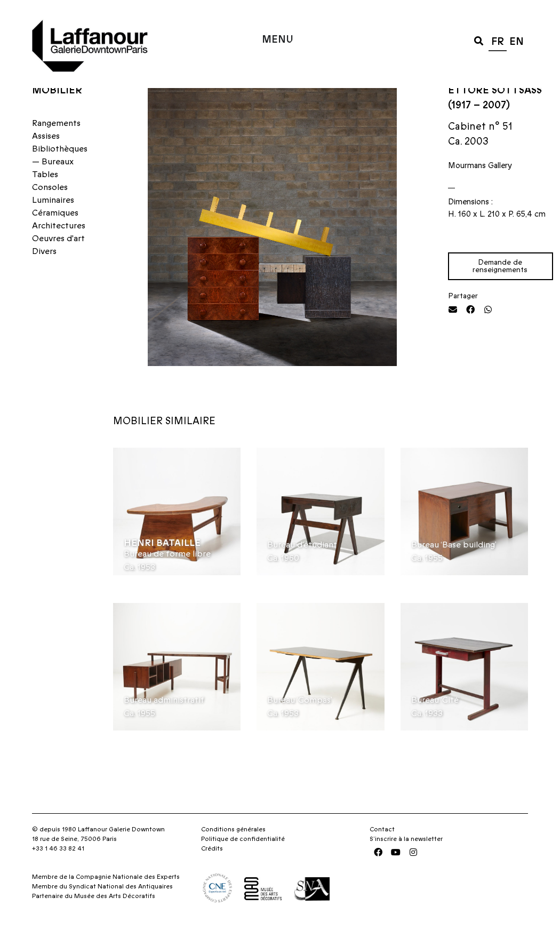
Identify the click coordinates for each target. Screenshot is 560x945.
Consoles (50, 208)
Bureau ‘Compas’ (300, 721)
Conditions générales (233, 851)
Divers (44, 272)
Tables (45, 195)
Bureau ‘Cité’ (435, 721)
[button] (479, 40)
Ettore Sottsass (495, 111)
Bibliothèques (60, 170)
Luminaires (53, 221)
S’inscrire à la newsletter (406, 860)
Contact (382, 851)
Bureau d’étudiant (302, 566)
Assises (46, 157)
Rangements (56, 144)
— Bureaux (53, 182)
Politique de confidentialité (243, 860)
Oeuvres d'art (58, 259)
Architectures (59, 247)
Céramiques (55, 234)
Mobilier (57, 111)
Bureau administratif (164, 721)
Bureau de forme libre (167, 575)
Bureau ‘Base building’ (454, 566)
